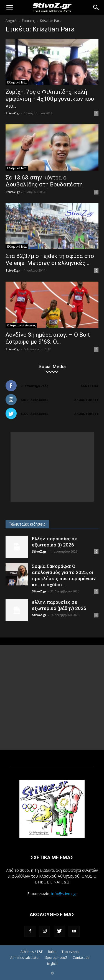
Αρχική (11, 21)
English (52, 963)
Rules (52, 952)
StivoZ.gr (13, 113)
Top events (70, 952)
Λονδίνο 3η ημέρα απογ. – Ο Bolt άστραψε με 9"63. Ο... (48, 338)
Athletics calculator (25, 958)
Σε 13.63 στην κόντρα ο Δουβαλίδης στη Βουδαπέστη (44, 181)
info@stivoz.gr (64, 894)
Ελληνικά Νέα (17, 82)
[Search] (96, 8)
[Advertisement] (52, 467)
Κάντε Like (90, 386)
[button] (9, 8)
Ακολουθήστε (86, 400)
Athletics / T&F (32, 952)
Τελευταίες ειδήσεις (27, 524)
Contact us (81, 958)
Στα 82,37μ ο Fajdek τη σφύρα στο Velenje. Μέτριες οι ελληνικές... (50, 259)
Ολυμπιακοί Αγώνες (21, 325)
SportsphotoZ (56, 958)
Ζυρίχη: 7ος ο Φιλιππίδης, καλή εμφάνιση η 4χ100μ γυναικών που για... (50, 99)
